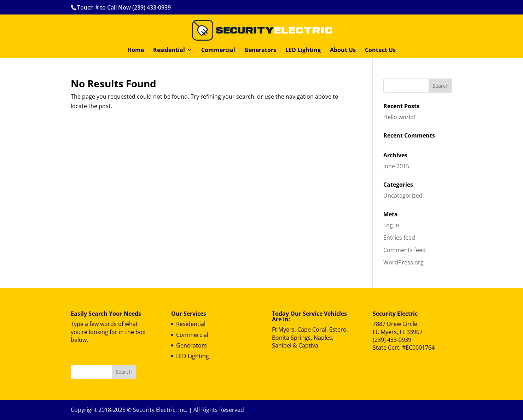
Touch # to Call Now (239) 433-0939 (124, 7)
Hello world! (399, 117)
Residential (169, 51)
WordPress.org (403, 262)
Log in (391, 225)
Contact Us (380, 51)
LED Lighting (303, 51)
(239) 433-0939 (392, 340)
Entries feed (399, 238)
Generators (260, 51)
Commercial (218, 51)
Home (136, 51)
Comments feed (405, 250)
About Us (343, 51)
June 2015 (396, 166)
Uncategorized (403, 196)
